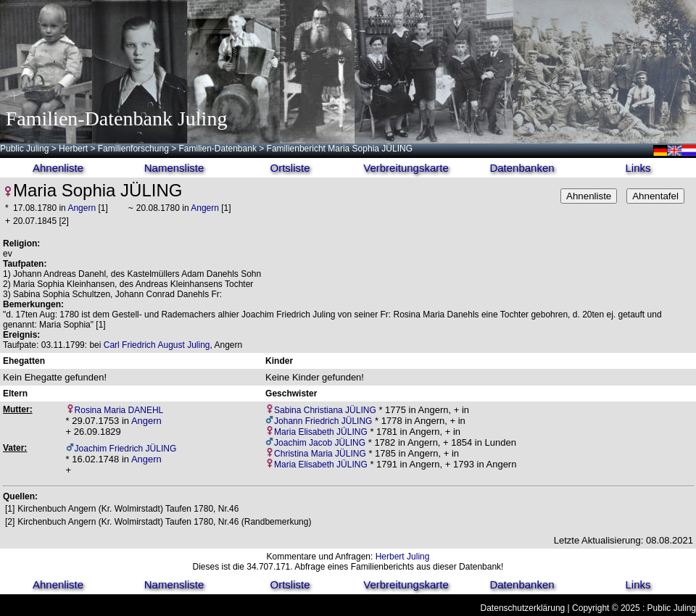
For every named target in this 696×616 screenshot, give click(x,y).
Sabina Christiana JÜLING (325, 410)
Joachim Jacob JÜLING (320, 443)
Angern (82, 208)
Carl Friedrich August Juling (157, 345)
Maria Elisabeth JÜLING (321, 432)
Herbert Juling (403, 557)
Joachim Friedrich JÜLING (126, 449)
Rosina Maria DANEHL (119, 410)
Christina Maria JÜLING (320, 454)
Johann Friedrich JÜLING (323, 421)
